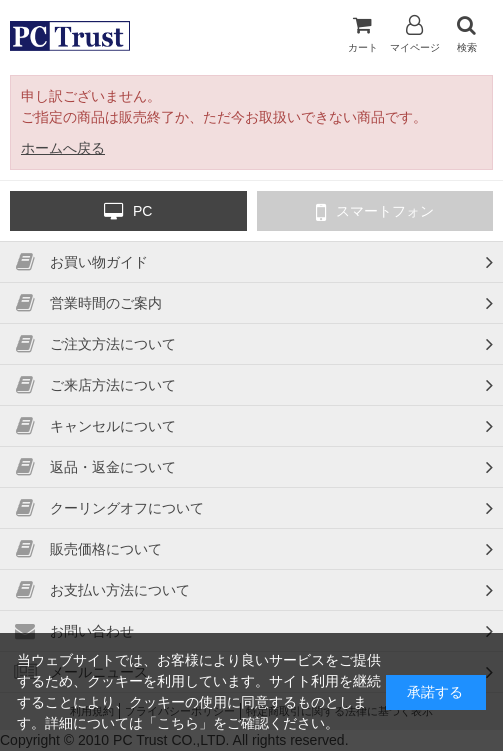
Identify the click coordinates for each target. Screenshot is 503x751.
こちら (178, 723)
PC (128, 212)
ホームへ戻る (63, 148)
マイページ (415, 34)
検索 (467, 34)
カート (363, 34)
